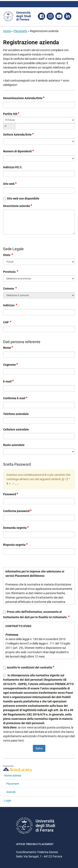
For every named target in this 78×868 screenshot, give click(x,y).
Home (7, 31)
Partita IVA (11, 114)
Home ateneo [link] (13, 775)
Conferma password (18, 511)
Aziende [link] (11, 792)
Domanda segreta (16, 527)
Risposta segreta (16, 544)
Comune (10, 288)
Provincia (11, 271)
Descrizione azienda (18, 206)
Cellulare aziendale (16, 429)
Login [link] (8, 801)
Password (11, 494)
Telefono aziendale (16, 414)
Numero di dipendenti (19, 151)
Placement (20, 31)
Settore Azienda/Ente (19, 134)
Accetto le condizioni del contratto (31, 667)
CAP (7, 322)
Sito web (10, 183)
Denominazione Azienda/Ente (24, 98)
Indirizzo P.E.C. (13, 167)
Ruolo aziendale (14, 445)
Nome (8, 347)
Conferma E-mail (15, 398)
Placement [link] (13, 784)
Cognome (11, 364)
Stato (8, 255)
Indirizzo (10, 305)
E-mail (9, 381)
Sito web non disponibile (23, 198)
